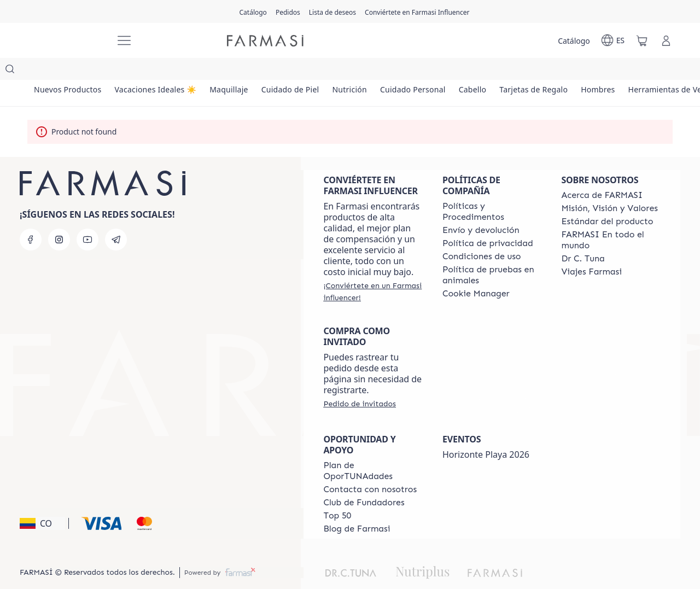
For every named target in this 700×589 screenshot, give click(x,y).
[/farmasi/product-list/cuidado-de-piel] (317, 71)
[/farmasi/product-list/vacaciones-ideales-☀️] (167, 71)
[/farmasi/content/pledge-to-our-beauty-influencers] (583, 237)
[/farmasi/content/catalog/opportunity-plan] (373, 449)
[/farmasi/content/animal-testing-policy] (492, 253)
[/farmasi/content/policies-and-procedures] (492, 190)
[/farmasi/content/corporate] (611, 218)
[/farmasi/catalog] (253, 11)
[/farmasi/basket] (642, 40)
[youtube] (87, 218)
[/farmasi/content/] (476, 272)
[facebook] (31, 218)
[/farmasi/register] (288, 11)
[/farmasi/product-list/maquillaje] (249, 71)
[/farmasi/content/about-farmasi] (602, 173)
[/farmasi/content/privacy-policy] (488, 221)
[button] (42, 501)
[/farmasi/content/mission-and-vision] (609, 186)
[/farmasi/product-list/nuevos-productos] (72, 71)
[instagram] (59, 218)
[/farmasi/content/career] (591, 250)
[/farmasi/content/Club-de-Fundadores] (364, 481)
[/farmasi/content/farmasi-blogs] (357, 507)
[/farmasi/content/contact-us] (370, 468)
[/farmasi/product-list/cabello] (523, 71)
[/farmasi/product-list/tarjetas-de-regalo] (592, 71)
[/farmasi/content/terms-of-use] (482, 235)
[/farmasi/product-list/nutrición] (384, 71)
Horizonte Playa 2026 (486, 433)
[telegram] (116, 218)
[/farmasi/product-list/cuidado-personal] (456, 71)
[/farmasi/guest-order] (359, 382)
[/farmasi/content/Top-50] (337, 494)
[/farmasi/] (66, 41)
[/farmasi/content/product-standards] (607, 200)
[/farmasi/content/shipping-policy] (481, 208)
